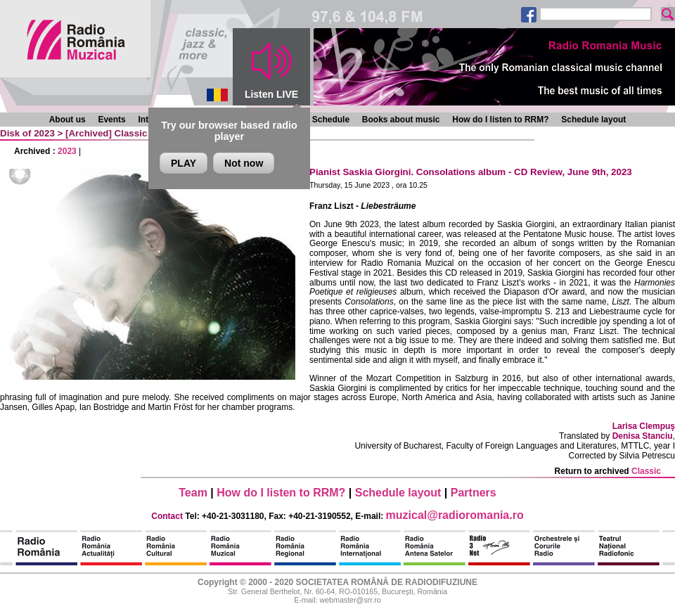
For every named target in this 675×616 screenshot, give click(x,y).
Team (193, 493)
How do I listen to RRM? (500, 120)
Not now (244, 163)
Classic (131, 133)
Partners (474, 493)
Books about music (401, 120)
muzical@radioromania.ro (455, 515)
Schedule (331, 120)
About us (67, 120)
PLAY (184, 163)
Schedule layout (593, 120)
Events (111, 120)
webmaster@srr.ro (350, 600)
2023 (67, 151)
